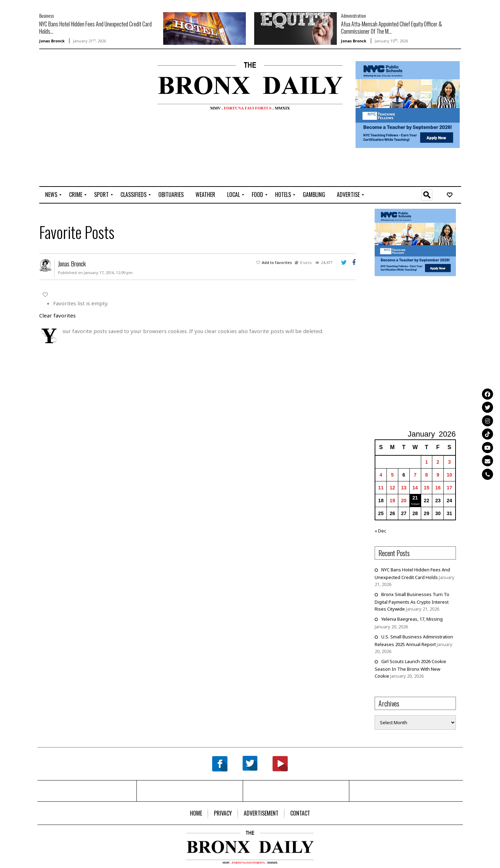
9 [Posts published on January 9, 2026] (438, 475)
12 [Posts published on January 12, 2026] (392, 488)
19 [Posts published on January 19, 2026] (392, 501)
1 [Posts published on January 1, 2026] (427, 462)
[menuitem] (51, 195)
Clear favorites (57, 315)
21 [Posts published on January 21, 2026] (415, 498)
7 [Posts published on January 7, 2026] (415, 475)
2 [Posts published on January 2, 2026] (438, 462)
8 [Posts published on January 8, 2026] (427, 475)
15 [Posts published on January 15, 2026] (427, 488)
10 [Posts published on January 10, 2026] (450, 475)
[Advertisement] (80, 84)
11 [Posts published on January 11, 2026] (381, 488)
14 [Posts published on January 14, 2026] (415, 488)
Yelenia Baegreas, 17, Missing (412, 619)
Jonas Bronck (52, 41)
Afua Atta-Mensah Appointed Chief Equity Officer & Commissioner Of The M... (391, 28)
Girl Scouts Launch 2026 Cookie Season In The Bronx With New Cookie (410, 669)
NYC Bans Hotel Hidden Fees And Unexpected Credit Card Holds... (95, 28)
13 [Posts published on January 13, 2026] (404, 488)
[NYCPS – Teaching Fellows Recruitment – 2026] (408, 104)
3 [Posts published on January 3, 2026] (449, 462)
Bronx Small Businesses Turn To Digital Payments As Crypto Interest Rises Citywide (412, 602)
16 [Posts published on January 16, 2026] (438, 488)
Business (47, 15)
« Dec (380, 531)
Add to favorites (277, 262)
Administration (353, 15)
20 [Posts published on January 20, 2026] (404, 501)
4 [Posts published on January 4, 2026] (381, 475)
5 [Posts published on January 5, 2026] (392, 475)
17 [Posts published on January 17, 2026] (450, 488)
